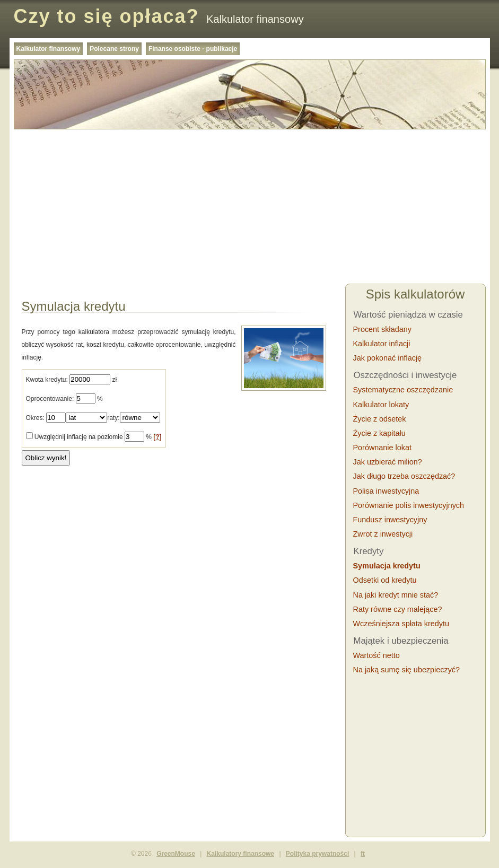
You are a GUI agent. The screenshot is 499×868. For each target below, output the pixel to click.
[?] (157, 437)
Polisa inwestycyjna (386, 491)
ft (363, 854)
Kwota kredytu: (47, 380)
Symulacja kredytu (387, 566)
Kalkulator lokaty (381, 405)
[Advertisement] (250, 208)
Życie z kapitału (379, 433)
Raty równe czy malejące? (398, 609)
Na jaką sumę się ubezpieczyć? (407, 670)
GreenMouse (176, 854)
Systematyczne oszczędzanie (403, 390)
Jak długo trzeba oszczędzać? (404, 476)
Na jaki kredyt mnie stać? (396, 595)
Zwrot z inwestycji (383, 534)
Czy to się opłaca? (107, 16)
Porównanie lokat (382, 448)
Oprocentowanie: (50, 399)
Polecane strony (114, 49)
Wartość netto (377, 655)
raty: (113, 418)
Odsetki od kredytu (385, 580)
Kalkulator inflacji (382, 344)
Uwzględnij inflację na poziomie (79, 437)
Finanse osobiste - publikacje (193, 49)
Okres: (35, 418)
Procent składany (382, 329)
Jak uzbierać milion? (388, 462)
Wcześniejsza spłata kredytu (401, 624)
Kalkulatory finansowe (240, 854)
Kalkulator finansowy (49, 49)
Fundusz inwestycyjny (390, 520)
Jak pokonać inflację (388, 358)
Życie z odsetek (380, 419)
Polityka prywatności (317, 854)
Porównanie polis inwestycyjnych (409, 505)
